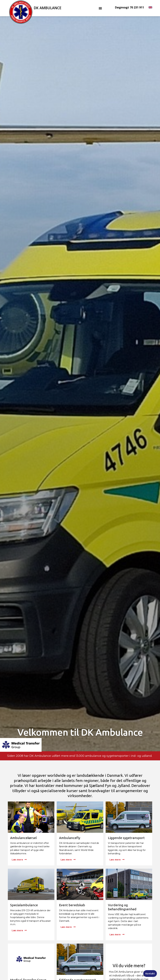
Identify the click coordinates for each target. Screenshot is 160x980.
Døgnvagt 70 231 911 (129, 7)
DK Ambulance (48, 8)
